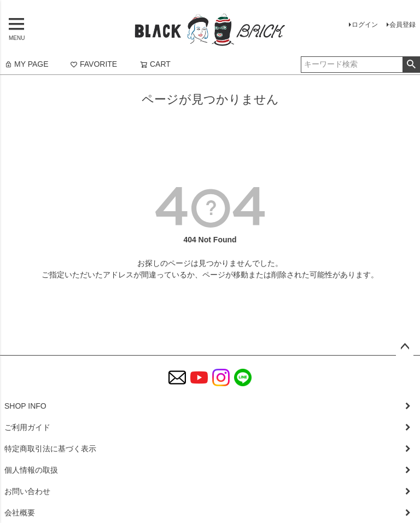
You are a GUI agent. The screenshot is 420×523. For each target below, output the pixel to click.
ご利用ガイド (27, 427)
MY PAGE (27, 64)
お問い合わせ (27, 491)
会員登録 (402, 25)
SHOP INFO (25, 406)
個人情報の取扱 (31, 470)
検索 (411, 65)
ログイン (365, 25)
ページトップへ (405, 347)
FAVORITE (94, 64)
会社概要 (20, 513)
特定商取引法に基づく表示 (50, 449)
